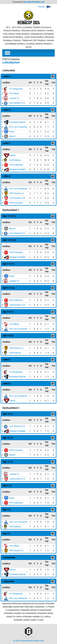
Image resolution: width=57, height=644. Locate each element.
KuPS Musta (15, 160)
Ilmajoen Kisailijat (17, 169)
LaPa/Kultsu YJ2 (17, 198)
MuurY (12, 136)
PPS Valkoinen (16, 165)
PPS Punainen (16, 203)
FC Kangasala (16, 89)
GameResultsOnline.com (34, 2)
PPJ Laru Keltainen (18, 189)
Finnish (46, 7)
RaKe (12, 132)
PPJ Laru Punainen (18, 127)
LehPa (12, 155)
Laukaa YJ (14, 98)
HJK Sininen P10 (17, 103)
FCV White (14, 94)
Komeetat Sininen (18, 122)
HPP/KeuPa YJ (16, 193)
